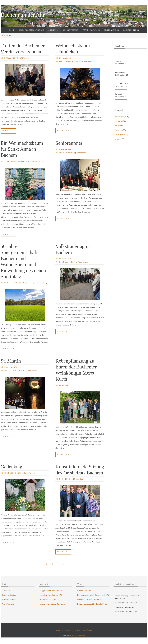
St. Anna (15, 165)
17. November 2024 (11, 286)
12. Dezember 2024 (66, 58)
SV (18, 289)
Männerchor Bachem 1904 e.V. (89, 606)
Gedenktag (11, 473)
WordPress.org (8, 610)
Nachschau (119, 121)
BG (10, 165)
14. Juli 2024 (9, 479)
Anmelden (6, 597)
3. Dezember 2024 (11, 161)
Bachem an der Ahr (23, 15)
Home (58, 637)
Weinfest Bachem (84, 597)
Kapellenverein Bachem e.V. (51, 602)
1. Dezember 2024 (66, 149)
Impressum (68, 637)
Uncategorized (121, 135)
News (117, 126)
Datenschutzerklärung (83, 637)
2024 (61, 61)
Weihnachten (89, 61)
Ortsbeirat (12, 289)
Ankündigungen (121, 117)
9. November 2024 (11, 374)
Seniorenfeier (69, 143)
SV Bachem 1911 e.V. (48, 606)
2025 (23, 58)
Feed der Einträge (9, 602)
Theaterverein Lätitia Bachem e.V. (53, 610)
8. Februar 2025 (10, 58)
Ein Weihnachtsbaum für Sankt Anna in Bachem (22, 149)
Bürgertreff (68, 61)
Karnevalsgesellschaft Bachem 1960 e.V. (93, 602)
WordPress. (82, 642)
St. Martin (11, 367)
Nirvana (75, 642)
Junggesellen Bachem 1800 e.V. (52, 597)
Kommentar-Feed (9, 606)
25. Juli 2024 (64, 392)
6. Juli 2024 (63, 485)
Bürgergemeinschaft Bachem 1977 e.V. (92, 610)
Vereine (28, 58)
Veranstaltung (78, 61)
